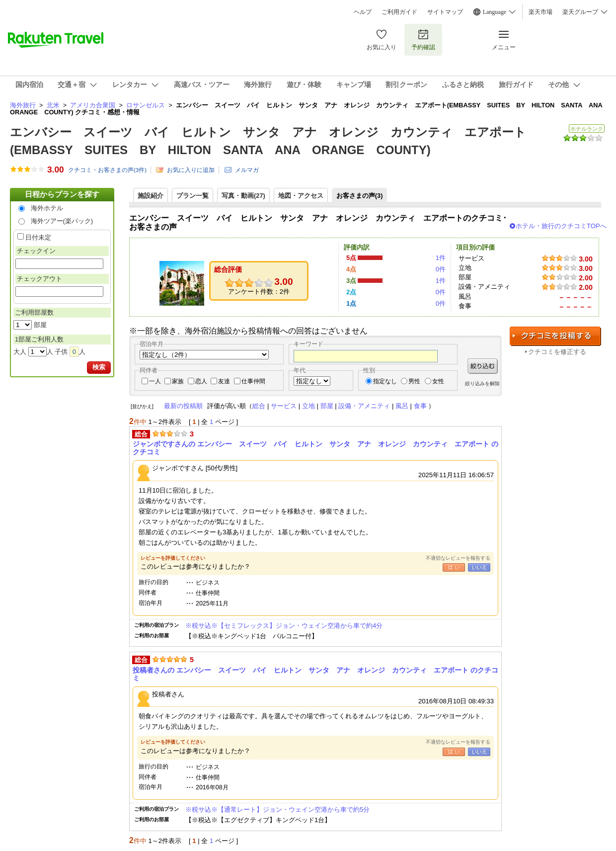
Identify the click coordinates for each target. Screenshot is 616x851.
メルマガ (247, 170)
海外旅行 (23, 105)
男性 (414, 381)
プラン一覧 (192, 196)
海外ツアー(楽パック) (62, 221)
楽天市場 (540, 12)
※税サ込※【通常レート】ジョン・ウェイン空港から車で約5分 (277, 809)
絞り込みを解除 (482, 383)
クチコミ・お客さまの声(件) (107, 170)
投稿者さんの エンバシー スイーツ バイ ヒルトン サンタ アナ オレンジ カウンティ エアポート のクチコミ (315, 674)
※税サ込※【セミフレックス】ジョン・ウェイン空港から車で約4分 (284, 626)
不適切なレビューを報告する (458, 558)
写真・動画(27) (243, 196)
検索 (99, 367)
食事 (420, 406)
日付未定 (38, 237)
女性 (438, 381)
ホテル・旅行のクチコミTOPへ (561, 226)
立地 (308, 406)
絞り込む (483, 366)
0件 (441, 269)
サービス (284, 406)
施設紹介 (151, 196)
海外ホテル (47, 208)
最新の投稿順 (183, 406)
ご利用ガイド (399, 12)
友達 (224, 381)
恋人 (201, 381)
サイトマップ (445, 12)
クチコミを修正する (557, 352)
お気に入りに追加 (191, 170)
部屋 (327, 406)
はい (454, 567)
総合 (259, 406)
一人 (155, 381)
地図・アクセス (301, 196)
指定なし (385, 381)
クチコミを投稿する (555, 336)
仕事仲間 (253, 381)
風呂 (402, 406)
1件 (441, 258)
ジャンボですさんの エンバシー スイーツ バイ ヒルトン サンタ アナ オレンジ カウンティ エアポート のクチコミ (315, 448)
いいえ (479, 567)
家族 (178, 381)
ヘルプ (363, 12)
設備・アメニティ (364, 406)
